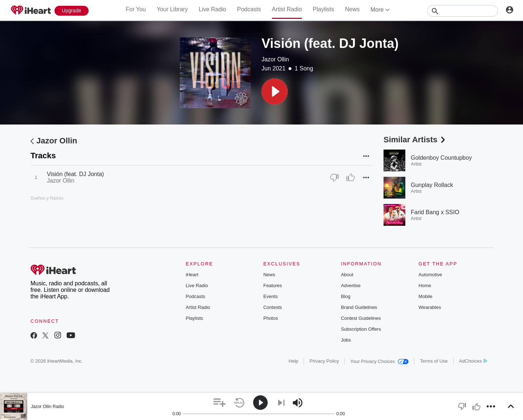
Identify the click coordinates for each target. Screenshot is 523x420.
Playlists (323, 9)
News (352, 9)
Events (271, 296)
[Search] (463, 11)
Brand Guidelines (359, 307)
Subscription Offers (361, 329)
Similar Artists (415, 140)
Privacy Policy (324, 361)
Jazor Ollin (275, 59)
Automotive (430, 275)
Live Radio (212, 9)
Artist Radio (287, 9)
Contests (273, 307)
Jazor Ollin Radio (47, 407)
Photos (271, 318)
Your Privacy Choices (379, 361)
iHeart (192, 275)
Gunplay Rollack (432, 185)
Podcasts (249, 9)
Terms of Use (434, 361)
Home (425, 286)
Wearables (430, 307)
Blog (346, 296)
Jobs (346, 340)
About (347, 275)
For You (136, 9)
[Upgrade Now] (72, 11)
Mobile (425, 296)
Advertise (351, 286)
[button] (275, 91)
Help (294, 361)
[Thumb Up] (350, 178)
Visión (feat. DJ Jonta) (75, 174)
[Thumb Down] (335, 178)
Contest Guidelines (361, 318)
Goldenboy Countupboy (441, 158)
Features (273, 286)
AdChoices (473, 361)
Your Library (172, 9)
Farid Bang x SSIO (435, 212)
